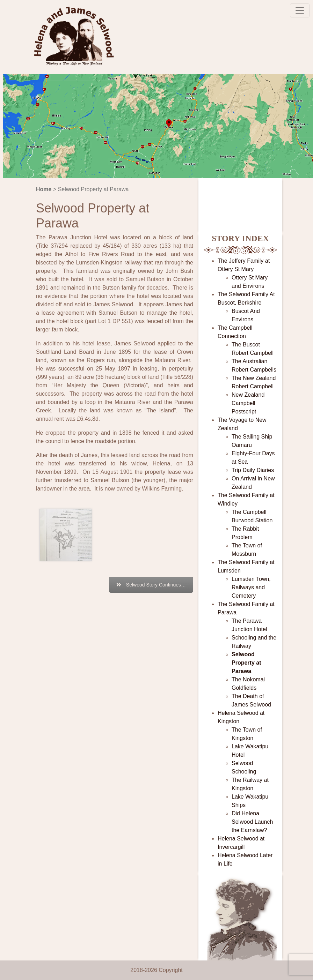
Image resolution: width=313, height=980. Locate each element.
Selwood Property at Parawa (246, 663)
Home (44, 189)
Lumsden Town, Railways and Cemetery (251, 587)
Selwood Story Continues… (151, 585)
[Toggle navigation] (300, 10)
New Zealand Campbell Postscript (248, 403)
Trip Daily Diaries (253, 470)
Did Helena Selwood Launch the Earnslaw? (252, 822)
